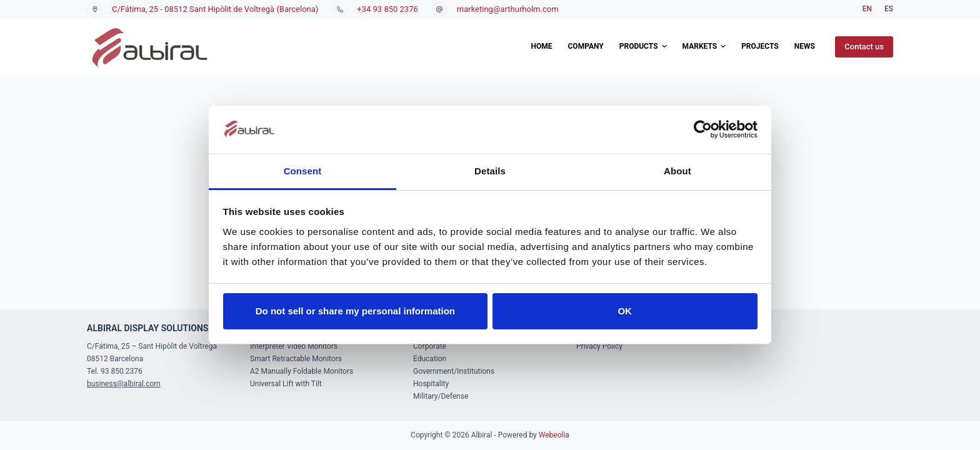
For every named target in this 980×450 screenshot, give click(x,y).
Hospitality (431, 384)
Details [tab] (490, 171)
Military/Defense (441, 396)
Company (586, 46)
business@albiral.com (124, 384)
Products (643, 47)
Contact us (864, 47)
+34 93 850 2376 (387, 9)
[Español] (889, 9)
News (805, 46)
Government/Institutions (454, 371)
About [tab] (677, 171)
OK (625, 311)
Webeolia (554, 435)
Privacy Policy (599, 346)
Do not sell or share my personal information (355, 311)
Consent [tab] (303, 171)
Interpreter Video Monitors (294, 346)
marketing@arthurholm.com (508, 9)
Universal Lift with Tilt (286, 384)
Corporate (430, 346)
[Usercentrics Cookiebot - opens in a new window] (703, 129)
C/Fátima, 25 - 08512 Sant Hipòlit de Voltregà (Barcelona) (215, 9)
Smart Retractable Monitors (296, 359)
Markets (704, 47)
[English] (867, 9)
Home (541, 46)
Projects (760, 46)
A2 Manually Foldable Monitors (302, 371)
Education (430, 359)
